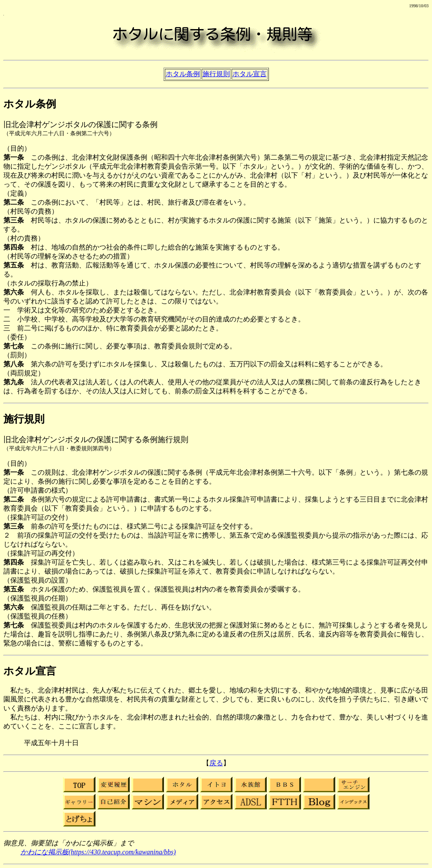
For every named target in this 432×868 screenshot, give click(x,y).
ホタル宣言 (250, 74)
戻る (216, 763)
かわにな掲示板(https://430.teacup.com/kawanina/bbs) (98, 852)
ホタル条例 (183, 74)
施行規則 (216, 74)
